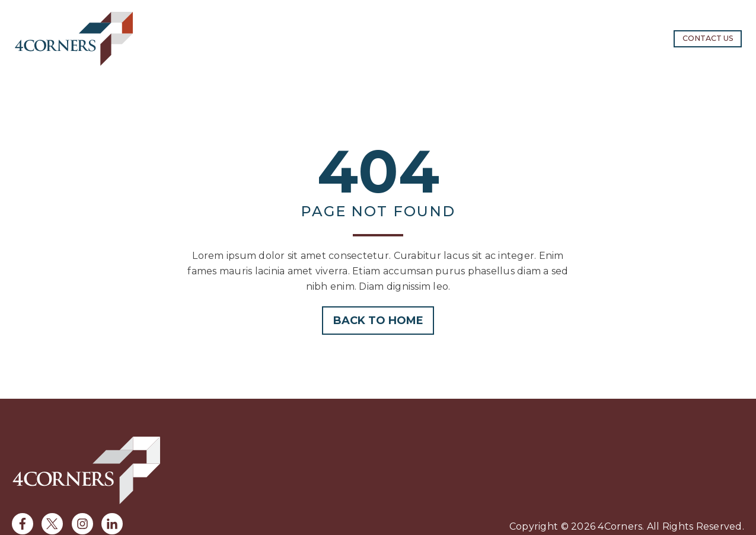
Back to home (378, 321)
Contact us (708, 38)
